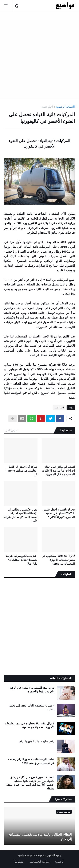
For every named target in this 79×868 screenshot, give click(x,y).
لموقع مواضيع (26, 855)
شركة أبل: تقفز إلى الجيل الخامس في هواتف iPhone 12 (21, 471)
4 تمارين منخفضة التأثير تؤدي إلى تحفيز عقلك (32, 707)
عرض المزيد (11, 430)
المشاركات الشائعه (61, 678)
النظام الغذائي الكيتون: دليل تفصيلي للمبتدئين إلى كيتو (40, 837)
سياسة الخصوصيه (39, 862)
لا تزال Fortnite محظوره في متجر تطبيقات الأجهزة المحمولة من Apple (58, 560)
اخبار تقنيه (47, 107)
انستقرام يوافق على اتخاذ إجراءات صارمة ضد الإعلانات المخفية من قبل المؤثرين (58, 471)
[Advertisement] (39, 55)
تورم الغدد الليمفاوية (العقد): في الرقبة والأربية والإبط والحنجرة (32, 690)
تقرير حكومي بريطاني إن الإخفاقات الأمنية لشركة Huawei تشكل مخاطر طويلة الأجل (21, 515)
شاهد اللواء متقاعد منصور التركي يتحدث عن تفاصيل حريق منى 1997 (31, 761)
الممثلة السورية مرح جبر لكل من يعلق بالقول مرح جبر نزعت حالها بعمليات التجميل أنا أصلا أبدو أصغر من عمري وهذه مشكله (30, 783)
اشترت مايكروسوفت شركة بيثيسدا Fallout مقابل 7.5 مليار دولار (22, 560)
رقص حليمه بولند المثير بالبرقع (37, 741)
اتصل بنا (19, 862)
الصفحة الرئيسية (65, 107)
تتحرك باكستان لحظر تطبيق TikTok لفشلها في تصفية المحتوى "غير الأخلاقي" (59, 513)
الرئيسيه (59, 862)
